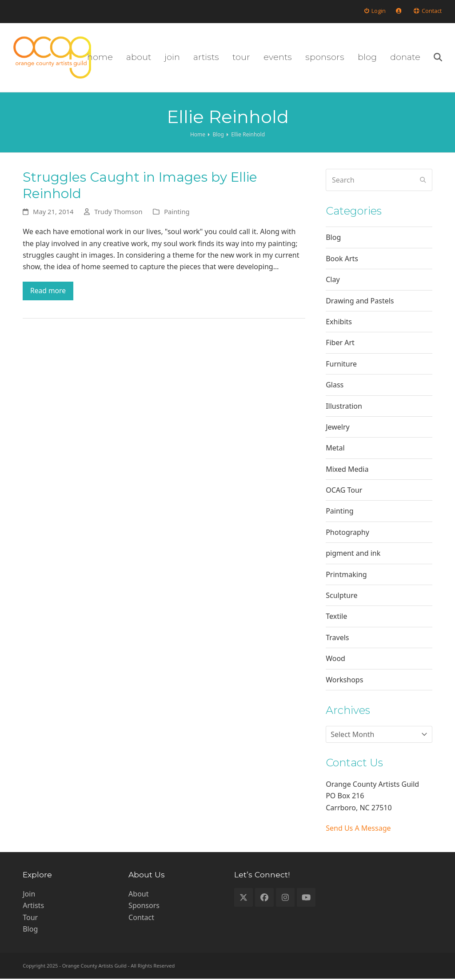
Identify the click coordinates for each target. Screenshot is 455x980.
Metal (335, 449)
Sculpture (341, 597)
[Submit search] (423, 181)
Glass (335, 386)
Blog (333, 239)
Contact (141, 919)
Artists (33, 907)
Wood (335, 660)
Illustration (344, 407)
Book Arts (342, 260)
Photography (347, 534)
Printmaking (346, 575)
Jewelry (338, 428)
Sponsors (144, 907)
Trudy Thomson (118, 213)
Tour (30, 919)
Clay (333, 281)
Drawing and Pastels (360, 302)
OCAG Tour (344, 491)
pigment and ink (353, 554)
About (138, 895)
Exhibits (339, 323)
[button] (437, 58)
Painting (177, 213)
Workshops (344, 681)
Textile (336, 617)
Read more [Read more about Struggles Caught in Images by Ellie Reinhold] (48, 292)
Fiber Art (340, 344)
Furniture (341, 365)
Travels (337, 639)
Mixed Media (347, 470)
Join (29, 895)
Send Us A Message (358, 829)
